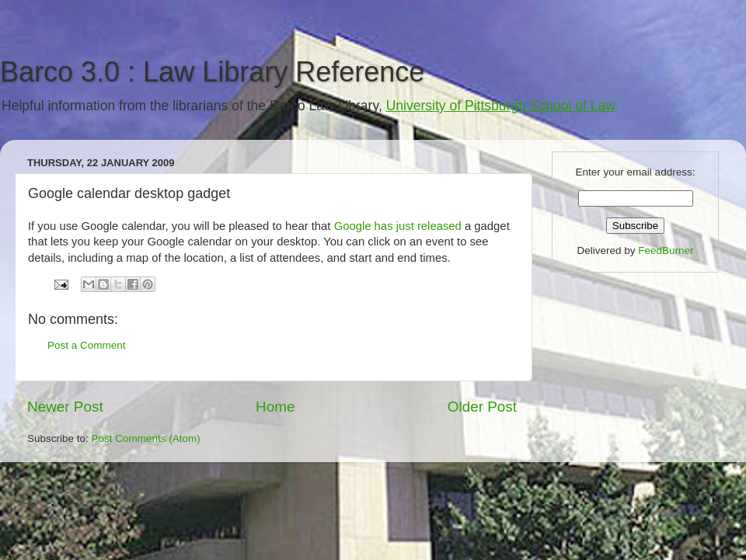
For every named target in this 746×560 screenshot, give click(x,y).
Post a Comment (87, 345)
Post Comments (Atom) (146, 438)
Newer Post (65, 407)
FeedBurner (666, 250)
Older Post (482, 407)
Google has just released (399, 226)
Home (275, 407)
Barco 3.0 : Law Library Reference (212, 72)
